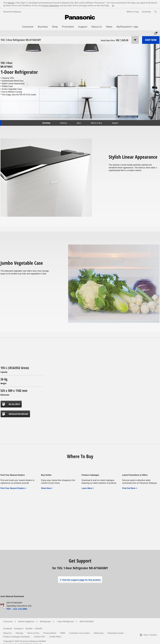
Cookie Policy (55, 637)
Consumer (8, 621)
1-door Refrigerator (65, 621)
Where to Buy (97, 123)
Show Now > (47, 488)
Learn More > (88, 488)
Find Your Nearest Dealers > (13, 488)
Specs (79, 123)
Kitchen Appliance (26, 621)
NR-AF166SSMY (87, 621)
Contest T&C (39, 637)
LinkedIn (38, 628)
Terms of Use (33, 633)
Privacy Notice (50, 633)
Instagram (19, 628)
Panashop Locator (116, 633)
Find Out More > (130, 488)
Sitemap (19, 633)
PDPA (63, 633)
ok (113, 5)
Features (63, 123)
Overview (46, 123)
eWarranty (99, 633)
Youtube (29, 628)
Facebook (8, 628)
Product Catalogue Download (16, 637)
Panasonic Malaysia (12, 12)
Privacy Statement (50, 5)
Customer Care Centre (80, 633)
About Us (7, 633)
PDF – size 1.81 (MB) (17, 609)
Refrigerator (45, 621)
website (11, 3)
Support (115, 123)
